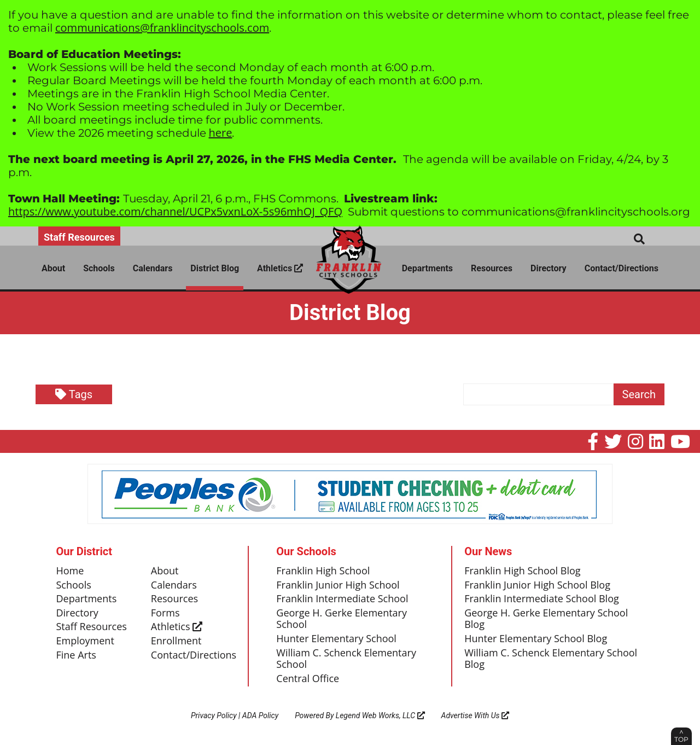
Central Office (308, 679)
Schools (99, 268)
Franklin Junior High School (338, 585)
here (221, 133)
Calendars (153, 268)
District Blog (215, 268)
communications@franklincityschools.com (162, 28)
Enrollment (176, 641)
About (53, 268)
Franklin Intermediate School (342, 599)
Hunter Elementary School (336, 639)
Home (70, 571)
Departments (427, 268)
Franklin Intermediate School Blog (542, 599)
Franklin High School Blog (522, 571)
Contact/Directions (622, 268)
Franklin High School (323, 571)
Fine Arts (76, 655)
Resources (492, 268)
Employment (85, 641)
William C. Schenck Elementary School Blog (551, 659)
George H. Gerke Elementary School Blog (546, 619)
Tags (74, 394)
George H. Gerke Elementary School (342, 619)
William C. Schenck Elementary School (346, 659)
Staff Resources (79, 237)
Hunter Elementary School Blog (536, 639)
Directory (549, 268)
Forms (165, 613)
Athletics (280, 268)
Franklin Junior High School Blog (537, 585)
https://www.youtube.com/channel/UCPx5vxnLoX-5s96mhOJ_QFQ (175, 211)
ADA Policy (260, 715)
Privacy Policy (214, 715)
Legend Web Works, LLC (380, 715)
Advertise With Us (476, 715)
